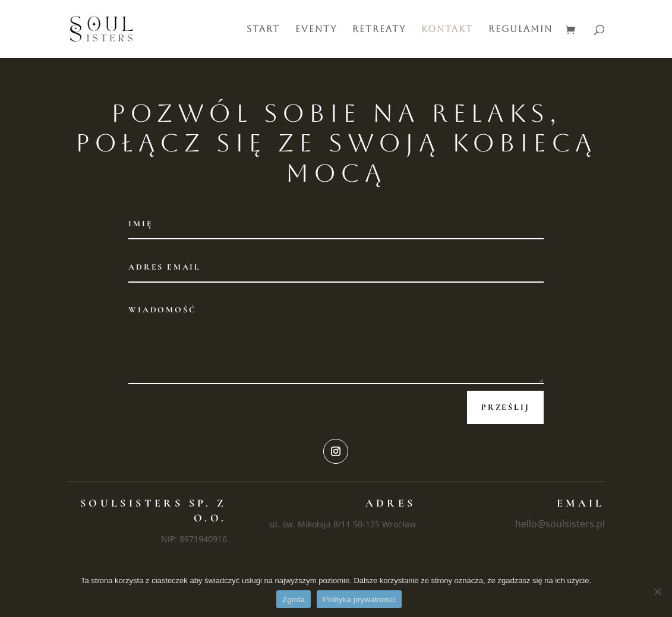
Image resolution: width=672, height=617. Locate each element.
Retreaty (379, 29)
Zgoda (294, 599)
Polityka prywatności (359, 599)
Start (263, 29)
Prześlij (505, 407)
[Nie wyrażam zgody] (657, 591)
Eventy (316, 29)
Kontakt (447, 29)
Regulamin (520, 29)
